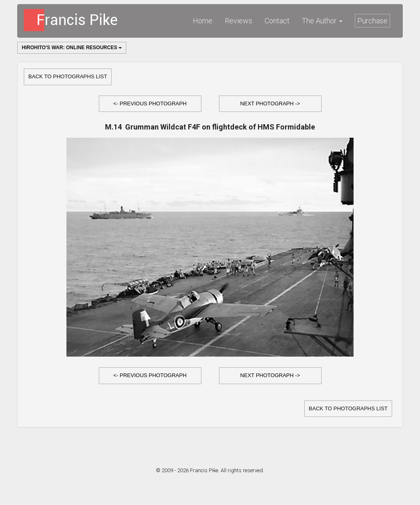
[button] (150, 104)
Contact (277, 21)
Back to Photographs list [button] (68, 76)
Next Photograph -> (270, 104)
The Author (322, 21)
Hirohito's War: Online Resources (72, 48)
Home (203, 21)
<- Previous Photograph (150, 104)
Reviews (239, 21)
